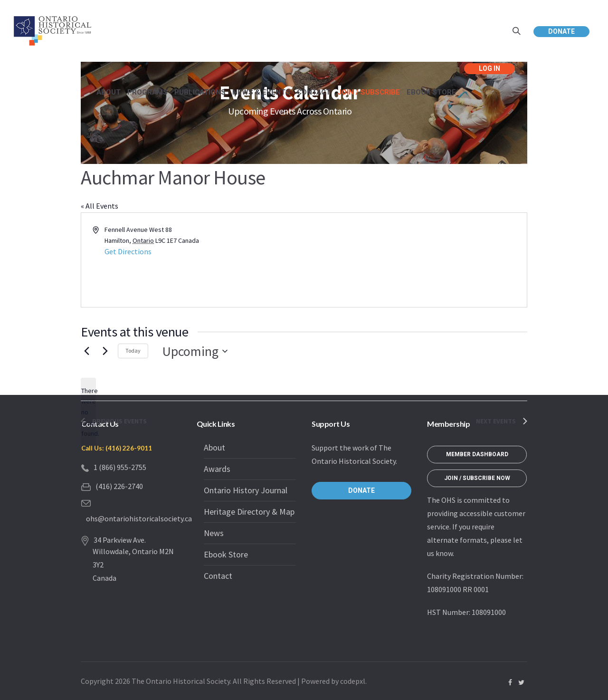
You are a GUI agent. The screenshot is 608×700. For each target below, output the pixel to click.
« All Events (100, 206)
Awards (217, 469)
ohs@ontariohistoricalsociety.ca (139, 518)
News (214, 533)
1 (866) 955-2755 (120, 467)
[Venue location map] (415, 260)
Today (133, 350)
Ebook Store (226, 554)
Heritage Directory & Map (249, 512)
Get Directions (128, 251)
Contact (218, 576)
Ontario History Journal (246, 490)
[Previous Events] (86, 351)
